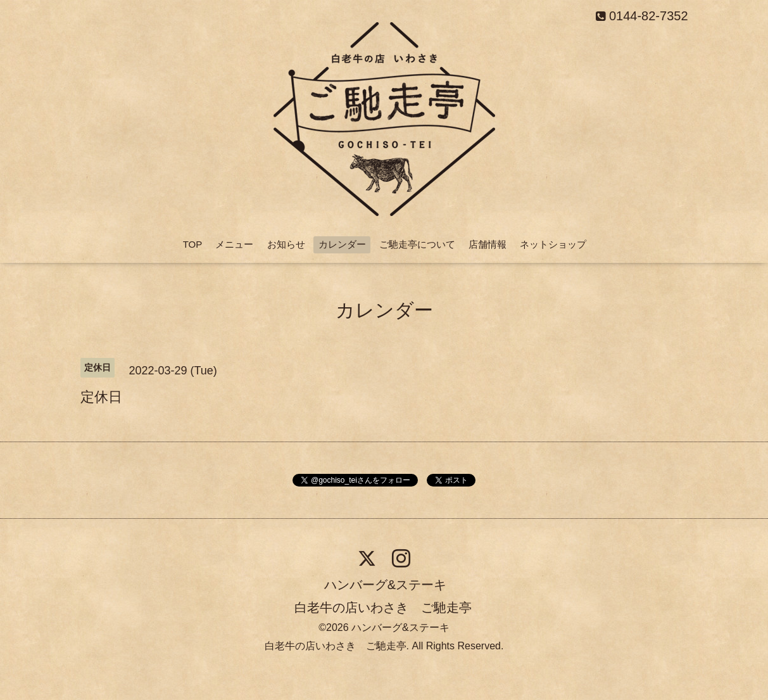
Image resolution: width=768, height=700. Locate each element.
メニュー (234, 244)
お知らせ (286, 244)
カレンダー (342, 244)
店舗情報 (488, 244)
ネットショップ (553, 244)
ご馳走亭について (417, 244)
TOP (193, 244)
